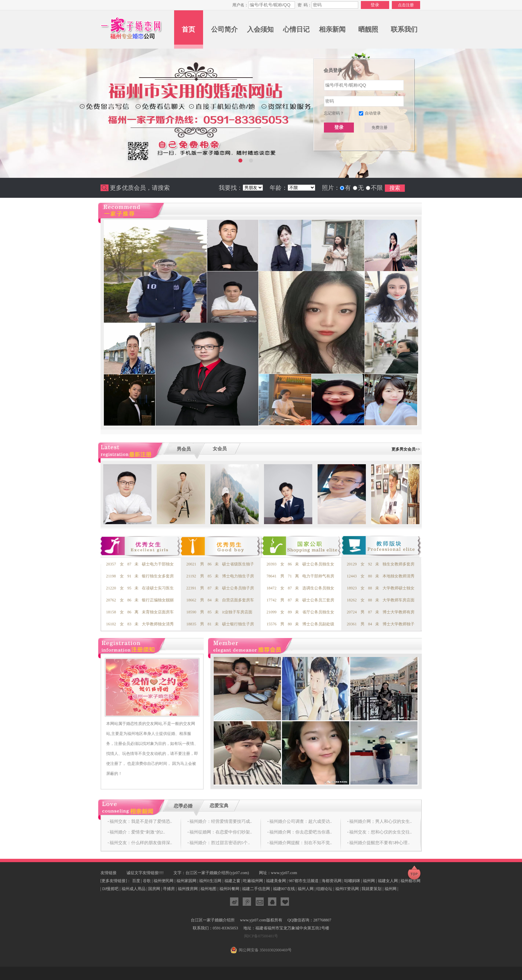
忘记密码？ (334, 113)
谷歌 (147, 881)
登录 (339, 127)
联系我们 (404, 29)
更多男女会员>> (406, 449)
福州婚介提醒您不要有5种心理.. (380, 843)
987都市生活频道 (304, 881)
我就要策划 (372, 889)
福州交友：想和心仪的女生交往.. (381, 832)
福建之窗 (232, 881)
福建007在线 (284, 889)
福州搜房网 (188, 889)
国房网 (154, 889)
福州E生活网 (210, 881)
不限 (377, 188)
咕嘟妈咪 (352, 881)
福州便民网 (163, 881)
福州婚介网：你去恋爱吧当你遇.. (301, 832)
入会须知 (260, 29)
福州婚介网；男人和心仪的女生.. (381, 821)
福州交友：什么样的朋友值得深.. (141, 843)
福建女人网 (388, 881)
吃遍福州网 (253, 881)
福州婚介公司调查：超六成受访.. (301, 821)
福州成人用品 (133, 889)
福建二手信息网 (256, 889)
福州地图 (208, 889)
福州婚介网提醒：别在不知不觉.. (301, 843)
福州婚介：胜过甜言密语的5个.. (220, 843)
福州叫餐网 (229, 889)
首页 (188, 29)
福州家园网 (186, 881)
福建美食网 (276, 881)
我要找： (231, 188)
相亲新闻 (332, 29)
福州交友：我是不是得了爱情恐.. (141, 821)
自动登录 (373, 113)
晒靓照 (368, 29)
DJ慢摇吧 (110, 889)
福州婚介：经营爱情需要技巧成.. (221, 821)
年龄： (279, 188)
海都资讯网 (332, 881)
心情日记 (296, 29)
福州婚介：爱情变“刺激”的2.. (137, 832)
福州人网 (306, 889)
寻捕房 (169, 889)
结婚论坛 (324, 889)
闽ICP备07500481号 (261, 936)
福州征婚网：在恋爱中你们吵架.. (221, 832)
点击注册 (406, 5)
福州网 (369, 881)
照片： (331, 188)
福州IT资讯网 (347, 889)
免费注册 (380, 128)
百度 (136, 881)
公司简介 (224, 29)
